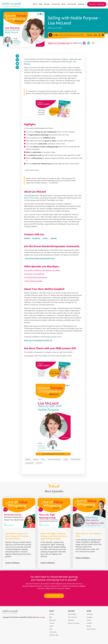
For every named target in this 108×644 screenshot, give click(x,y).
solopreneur (29, 463)
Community (56, 4)
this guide (29, 356)
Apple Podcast (91, 629)
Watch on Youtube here (59, 43)
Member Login (54, 635)
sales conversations (54, 459)
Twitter (89, 620)
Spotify (89, 626)
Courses (52, 623)
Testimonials (72, 4)
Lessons (36, 459)
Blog (41, 4)
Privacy (43, 617)
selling (66, 459)
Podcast (47, 4)
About (35, 4)
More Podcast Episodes (33, 281)
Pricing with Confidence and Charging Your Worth (42, 270)
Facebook (90, 614)
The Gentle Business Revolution (36, 277)
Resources (52, 620)
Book (64, 4)
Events (51, 626)
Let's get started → (54, 596)
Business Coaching (97, 4)
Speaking (81, 4)
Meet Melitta (72, 614)
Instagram (90, 617)
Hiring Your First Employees (34, 274)
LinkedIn (89, 623)
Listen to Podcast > (13, 563)
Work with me (72, 617)
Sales (43, 459)
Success (39, 463)
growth (28, 459)
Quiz (51, 629)
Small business (76, 459)
